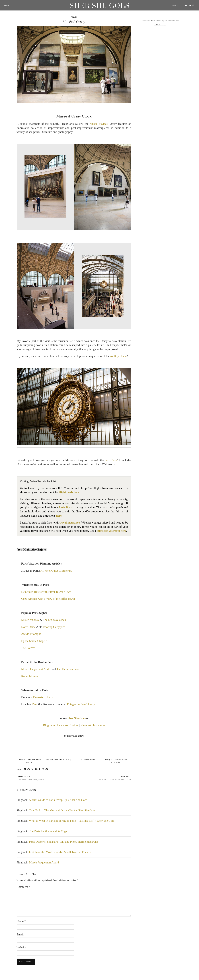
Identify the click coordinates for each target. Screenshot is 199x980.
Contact (176, 5)
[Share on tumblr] (40, 769)
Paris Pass (111, 460)
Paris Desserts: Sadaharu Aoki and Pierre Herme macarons (63, 842)
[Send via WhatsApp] (43, 769)
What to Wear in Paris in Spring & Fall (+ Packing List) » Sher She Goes (72, 821)
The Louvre (28, 648)
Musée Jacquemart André (44, 862)
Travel (7, 5)
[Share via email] (25, 769)
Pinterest (86, 725)
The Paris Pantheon (68, 669)
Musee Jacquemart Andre (36, 669)
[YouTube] (186, 5)
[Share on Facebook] (29, 769)
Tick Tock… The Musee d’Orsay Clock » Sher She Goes (62, 810)
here (59, 516)
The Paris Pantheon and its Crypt (48, 831)
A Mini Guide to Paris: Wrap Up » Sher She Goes (58, 800)
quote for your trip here (111, 531)
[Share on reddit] (47, 769)
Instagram (99, 725)
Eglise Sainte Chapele (34, 641)
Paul (35, 704)
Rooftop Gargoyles (54, 627)
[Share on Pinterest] (36, 769)
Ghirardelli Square (87, 759)
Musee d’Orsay (99, 124)
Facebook (63, 725)
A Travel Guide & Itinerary (56, 571)
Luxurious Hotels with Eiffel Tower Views (46, 592)
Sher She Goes (99, 5)
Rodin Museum (30, 676)
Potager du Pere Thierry (81, 704)
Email (21, 934)
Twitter (75, 725)
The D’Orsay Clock (54, 620)
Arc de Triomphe (31, 634)
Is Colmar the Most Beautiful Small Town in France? (60, 852)
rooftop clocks (119, 356)
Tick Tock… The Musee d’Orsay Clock (115, 778)
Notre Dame (28, 627)
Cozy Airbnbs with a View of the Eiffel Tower (48, 599)
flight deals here (69, 492)
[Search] (193, 5)
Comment (24, 887)
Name (21, 921)
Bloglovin (49, 725)
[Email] (190, 5)
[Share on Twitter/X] (32, 769)
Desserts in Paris (43, 697)
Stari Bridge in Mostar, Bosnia (30, 778)
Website (21, 947)
